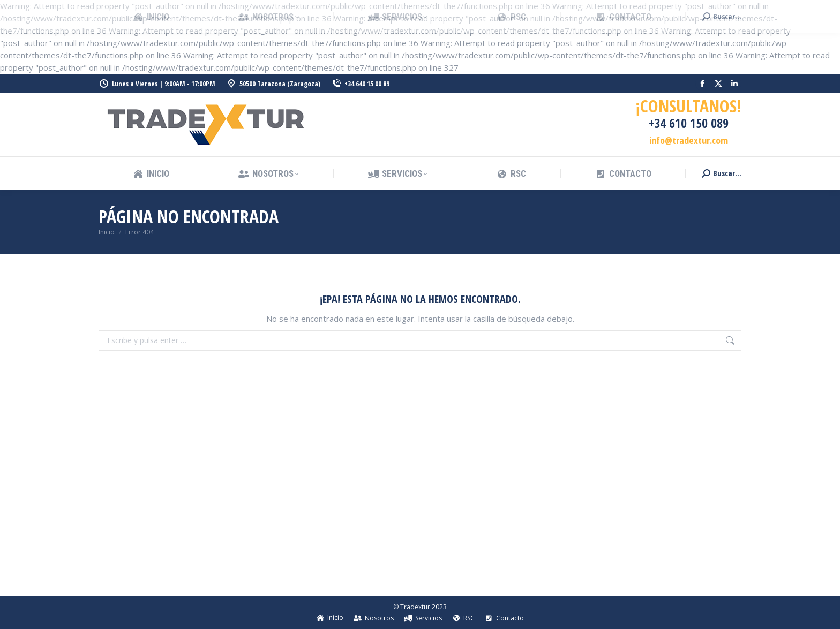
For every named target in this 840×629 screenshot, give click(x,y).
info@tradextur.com (689, 140)
